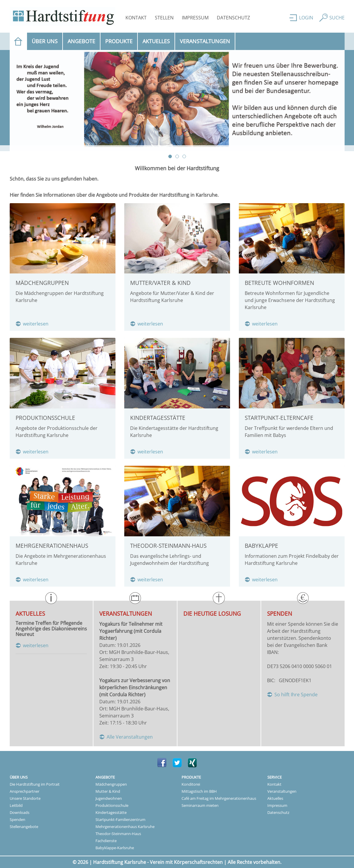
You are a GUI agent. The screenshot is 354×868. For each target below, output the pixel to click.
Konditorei (191, 784)
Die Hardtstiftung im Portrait (35, 784)
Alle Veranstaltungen (130, 737)
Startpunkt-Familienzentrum (120, 819)
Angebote (81, 41)
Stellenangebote (24, 827)
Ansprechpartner (25, 791)
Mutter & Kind (108, 791)
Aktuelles (156, 41)
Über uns (45, 41)
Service (275, 777)
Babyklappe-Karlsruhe (115, 848)
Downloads (20, 812)
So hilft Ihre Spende (296, 695)
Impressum (195, 18)
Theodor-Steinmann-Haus (118, 834)
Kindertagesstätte (111, 812)
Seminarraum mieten (200, 805)
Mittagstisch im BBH (199, 791)
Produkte (119, 41)
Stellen (164, 18)
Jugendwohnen (109, 798)
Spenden (17, 819)
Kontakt (136, 18)
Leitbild (16, 805)
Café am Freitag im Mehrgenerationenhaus (219, 798)
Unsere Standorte (25, 798)
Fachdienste (106, 841)
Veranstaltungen (205, 41)
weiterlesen (36, 324)
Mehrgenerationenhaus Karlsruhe (125, 827)
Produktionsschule (112, 805)
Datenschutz (233, 18)
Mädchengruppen (111, 784)
